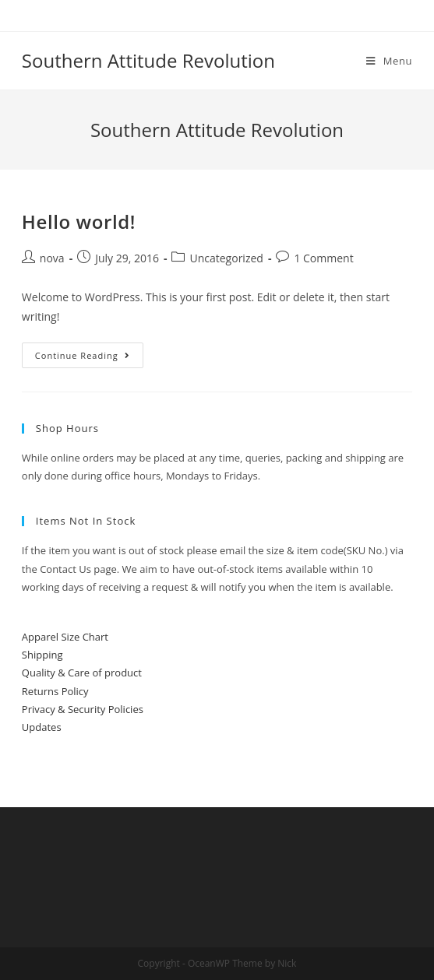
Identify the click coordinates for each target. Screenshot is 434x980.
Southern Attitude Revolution (148, 60)
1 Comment (323, 258)
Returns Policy (55, 691)
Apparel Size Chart (65, 637)
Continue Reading (83, 355)
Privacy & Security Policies (83, 709)
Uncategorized (226, 258)
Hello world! (79, 221)
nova (52, 258)
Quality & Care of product (82, 673)
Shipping (42, 655)
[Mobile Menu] (389, 61)
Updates (42, 727)
